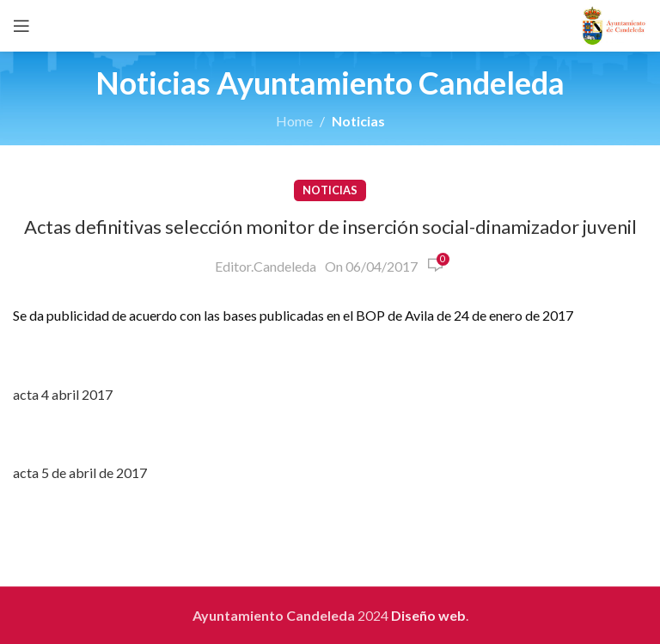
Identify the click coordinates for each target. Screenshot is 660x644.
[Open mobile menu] (21, 26)
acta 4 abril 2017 (63, 394)
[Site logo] (614, 24)
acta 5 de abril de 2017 (80, 472)
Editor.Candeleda (266, 266)
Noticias (358, 121)
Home (294, 121)
